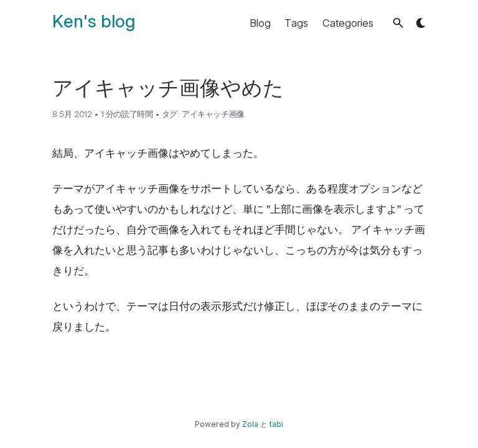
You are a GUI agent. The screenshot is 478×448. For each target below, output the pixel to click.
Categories (348, 23)
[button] (398, 23)
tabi (276, 424)
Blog (260, 23)
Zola (250, 424)
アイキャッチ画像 (213, 114)
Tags (296, 23)
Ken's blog (94, 21)
